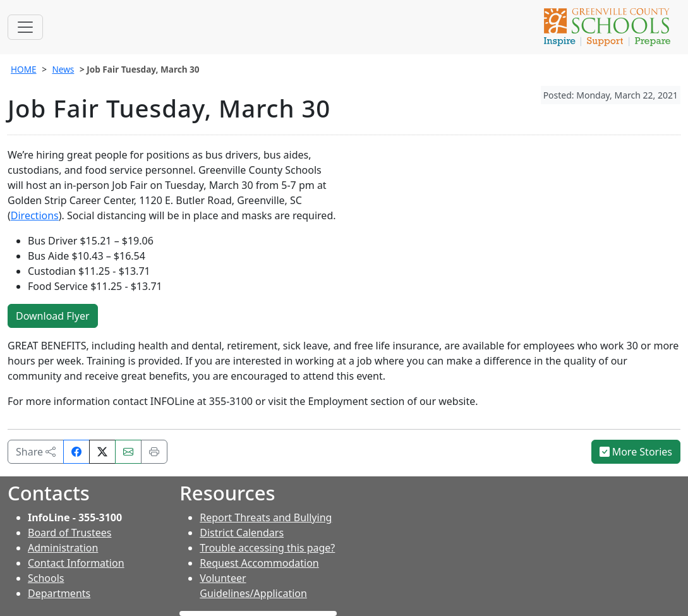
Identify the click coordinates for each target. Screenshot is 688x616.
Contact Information (76, 563)
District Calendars (242, 533)
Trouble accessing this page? (267, 548)
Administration (63, 548)
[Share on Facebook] (76, 452)
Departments (59, 593)
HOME (24, 69)
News (63, 69)
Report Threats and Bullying (266, 517)
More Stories (636, 452)
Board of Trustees (69, 533)
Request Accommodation (259, 563)
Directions (35, 215)
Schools (46, 578)
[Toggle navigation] (25, 27)
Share (36, 452)
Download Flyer (53, 316)
